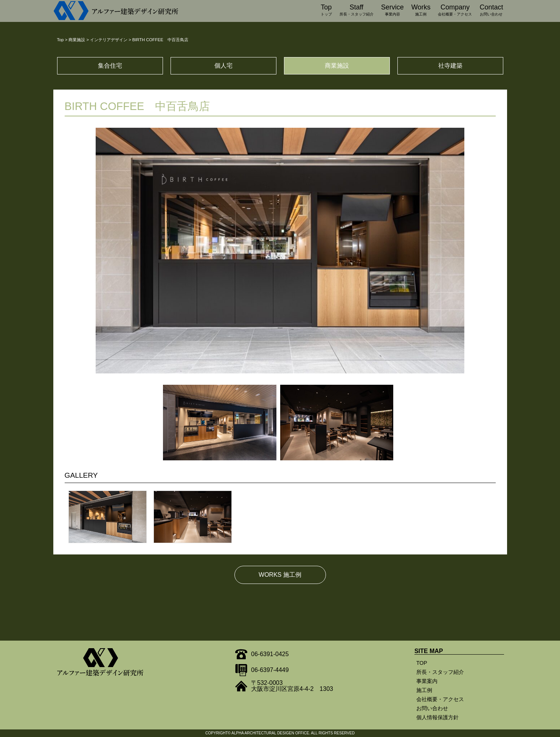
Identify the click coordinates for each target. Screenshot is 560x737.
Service (392, 11)
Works (421, 11)
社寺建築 (450, 66)
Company (455, 11)
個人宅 (223, 66)
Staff (357, 11)
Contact (491, 11)
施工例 (424, 690)
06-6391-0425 (270, 654)
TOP (422, 663)
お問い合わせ (432, 708)
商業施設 (337, 66)
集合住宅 (110, 66)
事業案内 (427, 681)
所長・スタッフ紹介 (440, 672)
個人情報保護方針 (437, 717)
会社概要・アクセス (440, 699)
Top (326, 11)
